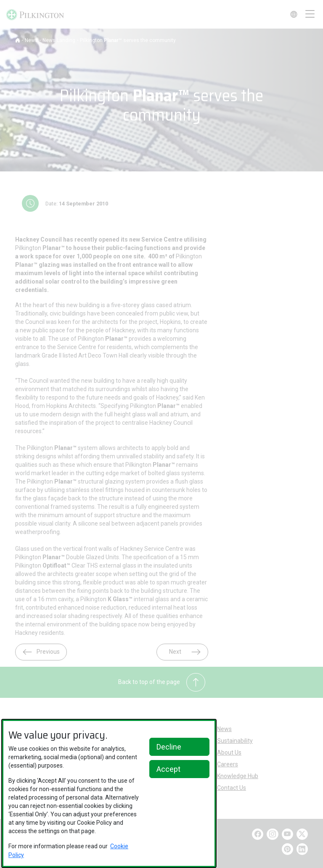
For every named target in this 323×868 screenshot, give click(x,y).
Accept (168, 769)
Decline (169, 747)
